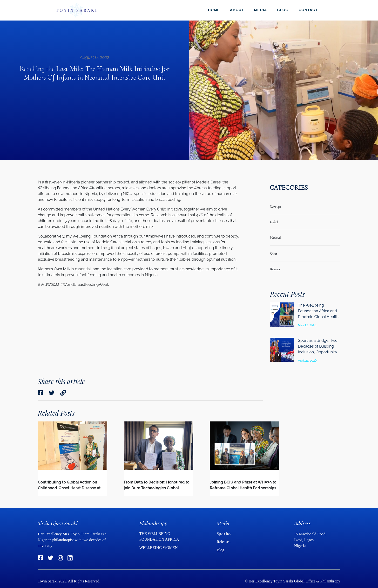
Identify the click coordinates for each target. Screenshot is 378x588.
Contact (308, 10)
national (275, 238)
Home (214, 10)
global (274, 222)
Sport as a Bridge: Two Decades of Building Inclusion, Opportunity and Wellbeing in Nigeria (318, 352)
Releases (224, 542)
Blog (283, 10)
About (237, 10)
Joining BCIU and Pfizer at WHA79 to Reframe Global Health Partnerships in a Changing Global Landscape (243, 488)
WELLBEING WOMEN (159, 548)
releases (275, 269)
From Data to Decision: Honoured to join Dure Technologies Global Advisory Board (157, 488)
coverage (275, 206)
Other (274, 254)
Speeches (224, 534)
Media (260, 10)
